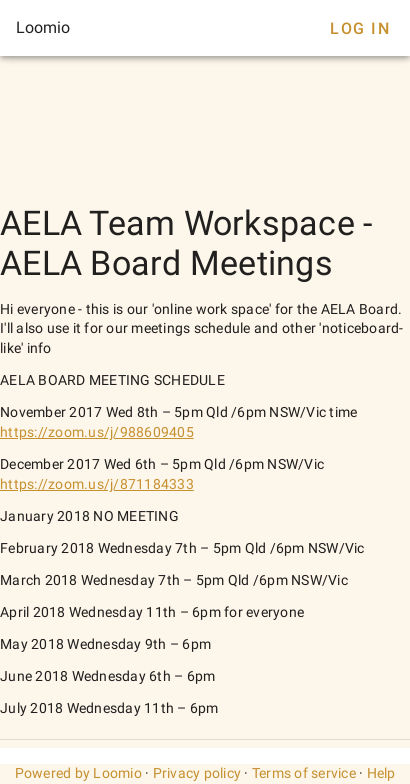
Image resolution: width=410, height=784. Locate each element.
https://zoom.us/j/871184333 (97, 484)
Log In (360, 28)
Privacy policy (197, 773)
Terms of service (304, 773)
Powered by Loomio (78, 773)
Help (381, 773)
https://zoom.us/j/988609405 (97, 432)
